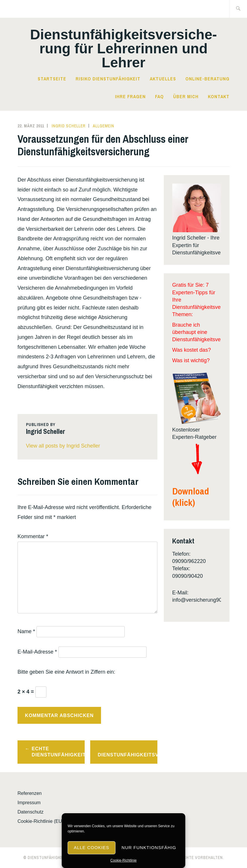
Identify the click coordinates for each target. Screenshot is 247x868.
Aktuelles (163, 79)
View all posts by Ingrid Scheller (63, 446)
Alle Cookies (92, 847)
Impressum (29, 803)
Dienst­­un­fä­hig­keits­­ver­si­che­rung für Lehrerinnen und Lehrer (123, 49)
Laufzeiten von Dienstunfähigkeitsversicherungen (128, 752)
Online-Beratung (207, 79)
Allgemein (104, 126)
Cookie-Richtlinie (123, 860)
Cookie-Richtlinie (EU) (40, 821)
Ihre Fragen (130, 96)
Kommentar (33, 536)
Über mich (186, 96)
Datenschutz (31, 812)
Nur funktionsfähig (149, 847)
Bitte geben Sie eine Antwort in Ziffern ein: (66, 672)
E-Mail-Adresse (37, 652)
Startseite (52, 79)
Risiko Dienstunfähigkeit (108, 79)
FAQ (159, 96)
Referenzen (30, 793)
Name (26, 631)
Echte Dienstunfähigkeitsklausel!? (58, 752)
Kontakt (219, 96)
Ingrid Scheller (69, 126)
